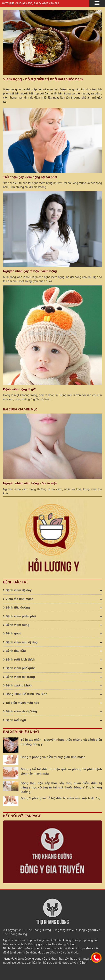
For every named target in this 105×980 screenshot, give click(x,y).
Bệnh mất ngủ (52, 720)
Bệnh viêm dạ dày (52, 590)
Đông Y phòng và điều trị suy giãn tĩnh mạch (53, 757)
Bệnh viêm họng (52, 625)
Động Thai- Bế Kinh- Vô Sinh (52, 694)
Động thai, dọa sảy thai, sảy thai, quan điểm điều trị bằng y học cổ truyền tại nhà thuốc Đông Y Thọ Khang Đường (61, 787)
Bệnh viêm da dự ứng (52, 711)
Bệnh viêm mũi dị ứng (52, 642)
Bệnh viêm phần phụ (52, 616)
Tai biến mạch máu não (52, 703)
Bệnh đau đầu (52, 651)
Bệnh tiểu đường (52, 607)
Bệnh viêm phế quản (52, 668)
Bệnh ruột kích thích (52, 659)
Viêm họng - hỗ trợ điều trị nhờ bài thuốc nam (43, 79)
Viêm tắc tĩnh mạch (52, 599)
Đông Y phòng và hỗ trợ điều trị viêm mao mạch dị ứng (60, 798)
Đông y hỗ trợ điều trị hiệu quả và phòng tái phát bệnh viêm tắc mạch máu (61, 771)
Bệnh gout (52, 633)
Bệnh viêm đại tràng (52, 677)
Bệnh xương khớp (52, 685)
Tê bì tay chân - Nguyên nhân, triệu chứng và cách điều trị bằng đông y (61, 742)
